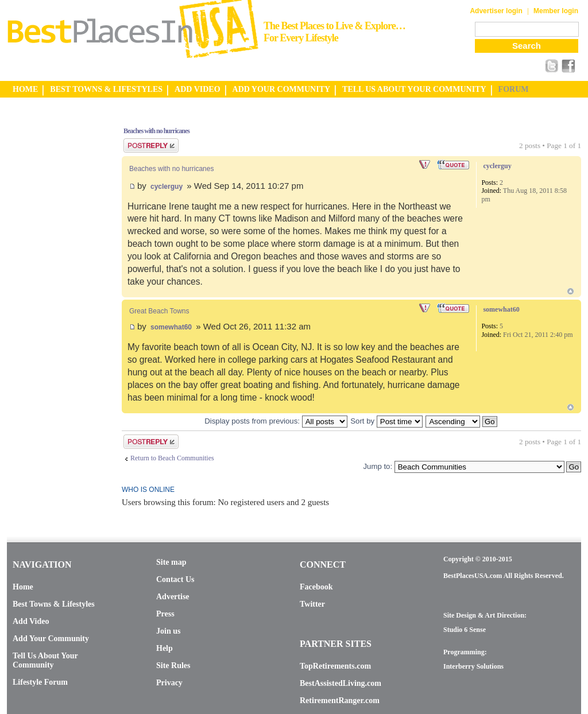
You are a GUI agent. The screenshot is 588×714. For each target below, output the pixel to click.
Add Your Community (51, 639)
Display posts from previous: (276, 421)
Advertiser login (496, 11)
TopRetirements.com (335, 666)
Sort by (386, 421)
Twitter (312, 604)
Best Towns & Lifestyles (54, 604)
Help (165, 648)
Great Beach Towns (159, 311)
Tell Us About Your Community (45, 660)
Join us (168, 631)
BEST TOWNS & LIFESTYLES (106, 89)
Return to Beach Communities (172, 458)
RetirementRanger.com (340, 701)
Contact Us (175, 579)
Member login (556, 11)
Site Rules (173, 666)
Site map (171, 562)
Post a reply (151, 145)
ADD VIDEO (197, 89)
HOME (25, 89)
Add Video (31, 621)
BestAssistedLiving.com (341, 683)
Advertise (173, 597)
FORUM (514, 89)
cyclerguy (167, 187)
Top (570, 291)
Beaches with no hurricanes (156, 131)
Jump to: (378, 466)
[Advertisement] (53, 289)
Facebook (316, 587)
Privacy (169, 683)
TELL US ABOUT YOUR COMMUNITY (414, 89)
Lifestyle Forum (40, 682)
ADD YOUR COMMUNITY (282, 89)
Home (23, 587)
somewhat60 (171, 327)
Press (165, 614)
